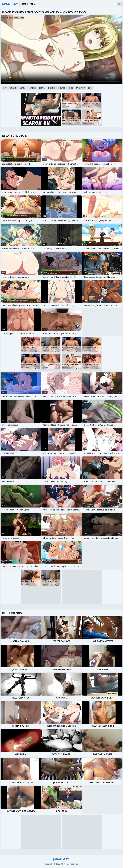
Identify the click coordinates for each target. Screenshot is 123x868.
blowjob (62, 88)
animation (80, 88)
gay (5, 88)
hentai (22, 88)
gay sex (13, 88)
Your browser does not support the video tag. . (61, 50)
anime (42, 88)
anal (90, 88)
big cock (52, 88)
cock (71, 88)
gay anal (32, 88)
